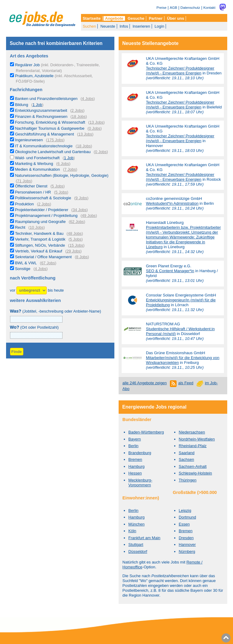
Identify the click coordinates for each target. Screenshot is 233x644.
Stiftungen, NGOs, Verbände (40, 245)
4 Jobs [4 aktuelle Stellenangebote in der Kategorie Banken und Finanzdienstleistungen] (88, 99)
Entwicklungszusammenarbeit (41, 110)
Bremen (135, 459)
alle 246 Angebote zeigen (145, 383)
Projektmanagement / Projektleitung (46, 216)
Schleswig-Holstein (195, 473)
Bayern (135, 439)
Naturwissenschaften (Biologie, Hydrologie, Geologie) (62, 175)
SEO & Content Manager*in (170, 271)
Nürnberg (187, 552)
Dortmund (187, 517)
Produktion (24, 204)
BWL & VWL (26, 263)
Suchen (89, 26)
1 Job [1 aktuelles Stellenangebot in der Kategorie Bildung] (37, 105)
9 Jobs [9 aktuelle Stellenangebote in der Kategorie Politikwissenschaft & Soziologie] (81, 198)
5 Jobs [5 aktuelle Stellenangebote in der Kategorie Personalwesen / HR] (61, 192)
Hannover (187, 545)
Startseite (91, 18)
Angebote (114, 18)
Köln (132, 531)
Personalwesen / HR (33, 192)
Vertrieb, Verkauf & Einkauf (38, 251)
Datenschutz (190, 7)
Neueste (108, 26)
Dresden (186, 538)
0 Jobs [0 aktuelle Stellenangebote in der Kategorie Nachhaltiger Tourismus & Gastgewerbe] (95, 128)
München (136, 524)
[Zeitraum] (32, 291)
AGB (173, 7)
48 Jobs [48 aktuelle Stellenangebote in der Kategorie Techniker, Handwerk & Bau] (75, 233)
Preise (162, 7)
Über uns (176, 18)
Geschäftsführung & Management (44, 134)
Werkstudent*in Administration (172, 203)
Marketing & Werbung (34, 164)
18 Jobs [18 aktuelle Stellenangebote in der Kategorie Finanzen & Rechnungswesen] (79, 116)
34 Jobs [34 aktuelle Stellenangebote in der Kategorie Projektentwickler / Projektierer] (79, 210)
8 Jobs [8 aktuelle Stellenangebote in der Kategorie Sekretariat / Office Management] (82, 257)
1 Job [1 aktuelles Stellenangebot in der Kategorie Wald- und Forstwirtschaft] (69, 158)
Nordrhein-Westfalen (197, 439)
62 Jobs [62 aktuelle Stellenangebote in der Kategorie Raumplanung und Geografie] (77, 222)
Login (159, 26)
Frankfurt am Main (144, 538)
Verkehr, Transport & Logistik (40, 239)
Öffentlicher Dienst (31, 186)
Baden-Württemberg (146, 432)
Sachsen (186, 459)
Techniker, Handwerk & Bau (39, 233)
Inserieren (141, 26)
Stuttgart (136, 545)
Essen (184, 524)
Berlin (133, 446)
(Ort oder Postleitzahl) (34, 327)
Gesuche (136, 18)
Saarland (187, 453)
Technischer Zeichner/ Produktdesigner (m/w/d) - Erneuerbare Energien (180, 71)
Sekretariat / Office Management (43, 257)
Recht (20, 227)
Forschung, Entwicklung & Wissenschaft (50, 122)
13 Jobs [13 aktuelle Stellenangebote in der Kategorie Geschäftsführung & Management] (85, 134)
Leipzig (185, 510)
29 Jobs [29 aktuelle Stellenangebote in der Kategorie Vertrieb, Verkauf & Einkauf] (73, 251)
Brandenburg (140, 453)
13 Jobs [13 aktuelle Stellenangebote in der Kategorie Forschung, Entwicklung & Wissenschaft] (96, 122)
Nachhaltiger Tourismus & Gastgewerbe (50, 128)
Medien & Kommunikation (37, 169)
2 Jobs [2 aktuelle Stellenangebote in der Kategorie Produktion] (44, 204)
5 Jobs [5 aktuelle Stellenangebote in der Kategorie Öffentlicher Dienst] (58, 186)
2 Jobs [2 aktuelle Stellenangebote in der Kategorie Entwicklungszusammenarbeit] (77, 110)
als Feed (186, 383)
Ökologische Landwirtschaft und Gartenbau (53, 152)
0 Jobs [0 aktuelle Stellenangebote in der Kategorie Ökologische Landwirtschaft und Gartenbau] (101, 152)
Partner (156, 18)
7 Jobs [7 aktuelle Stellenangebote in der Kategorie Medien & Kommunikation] (70, 169)
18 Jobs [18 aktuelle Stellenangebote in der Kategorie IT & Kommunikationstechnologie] (84, 146)
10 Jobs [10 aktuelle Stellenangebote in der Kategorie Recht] (37, 227)
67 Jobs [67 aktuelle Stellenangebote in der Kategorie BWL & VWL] (48, 263)
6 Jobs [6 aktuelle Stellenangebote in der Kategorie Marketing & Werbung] (63, 164)
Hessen (135, 473)
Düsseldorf (138, 552)
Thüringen (188, 480)
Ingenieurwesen (29, 140)
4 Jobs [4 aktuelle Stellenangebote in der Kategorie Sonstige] (40, 269)
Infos (124, 26)
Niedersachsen (192, 432)
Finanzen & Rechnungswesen (41, 116)
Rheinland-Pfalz (193, 446)
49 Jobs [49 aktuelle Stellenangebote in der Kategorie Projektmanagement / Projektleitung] (89, 216)
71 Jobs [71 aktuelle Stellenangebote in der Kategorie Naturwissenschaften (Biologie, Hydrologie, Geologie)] (24, 181)
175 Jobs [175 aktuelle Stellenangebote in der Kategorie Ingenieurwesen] (55, 140)
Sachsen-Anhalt (193, 466)
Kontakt (209, 7)
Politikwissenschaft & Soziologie (43, 198)
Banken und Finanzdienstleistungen (46, 99)
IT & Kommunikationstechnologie (44, 146)
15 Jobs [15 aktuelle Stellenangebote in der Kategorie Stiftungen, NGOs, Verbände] (76, 245)
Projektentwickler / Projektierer (42, 210)
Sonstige (23, 269)
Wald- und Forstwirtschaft (37, 158)
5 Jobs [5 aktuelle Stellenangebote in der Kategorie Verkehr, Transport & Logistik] (76, 239)
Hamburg (136, 466)
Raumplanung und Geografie (40, 222)
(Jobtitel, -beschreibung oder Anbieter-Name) (56, 311)
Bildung (21, 105)
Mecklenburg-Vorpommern (140, 483)
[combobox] (36, 335)
